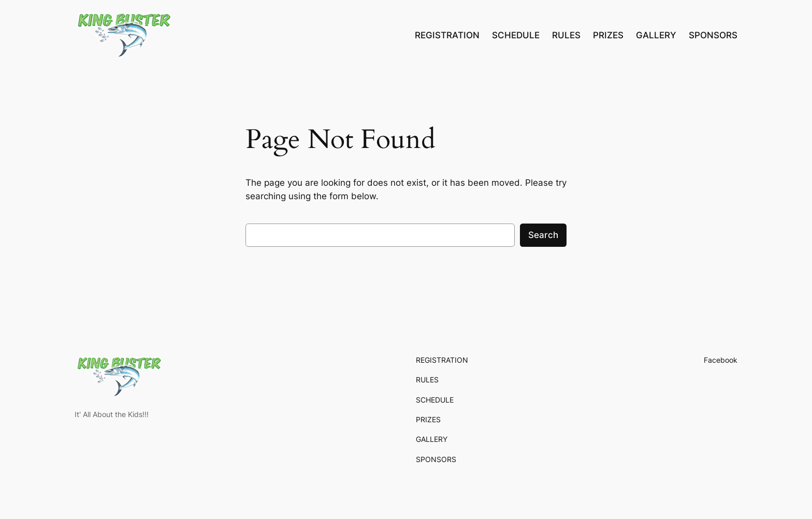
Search (543, 235)
